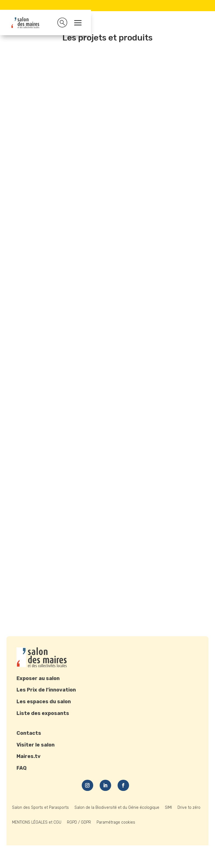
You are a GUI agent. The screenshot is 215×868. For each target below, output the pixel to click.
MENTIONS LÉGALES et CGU (37, 822)
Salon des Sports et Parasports (40, 808)
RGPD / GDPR (79, 822)
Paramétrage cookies (116, 822)
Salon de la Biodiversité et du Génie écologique (117, 808)
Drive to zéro (189, 808)
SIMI (168, 808)
